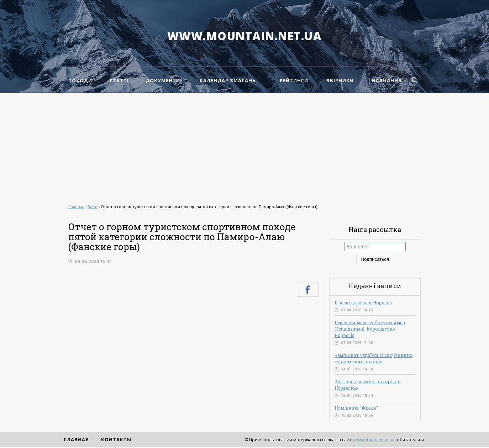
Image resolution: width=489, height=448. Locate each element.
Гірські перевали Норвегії (363, 302)
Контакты (116, 439)
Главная (76, 439)
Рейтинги (294, 80)
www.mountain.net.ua (245, 36)
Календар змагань (228, 80)
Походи (80, 80)
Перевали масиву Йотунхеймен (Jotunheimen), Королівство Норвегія (370, 329)
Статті (119, 80)
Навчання (387, 80)
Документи (163, 80)
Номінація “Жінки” (356, 408)
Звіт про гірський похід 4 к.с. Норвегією (368, 385)
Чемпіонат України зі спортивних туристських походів (374, 358)
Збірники (340, 80)
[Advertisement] (244, 147)
